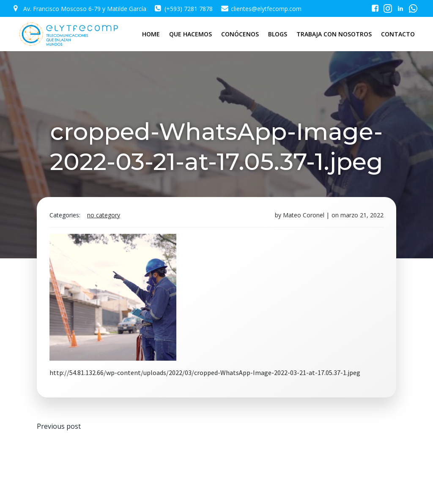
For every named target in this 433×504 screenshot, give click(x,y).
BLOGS (278, 34)
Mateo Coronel (304, 215)
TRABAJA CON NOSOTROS (334, 34)
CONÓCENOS (240, 34)
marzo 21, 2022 (362, 215)
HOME (151, 34)
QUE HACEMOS (190, 34)
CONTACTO (398, 34)
